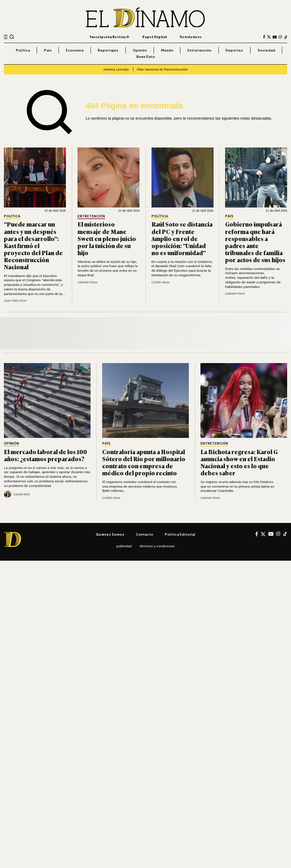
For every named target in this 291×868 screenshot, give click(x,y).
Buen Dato (146, 56)
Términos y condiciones (157, 546)
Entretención (199, 50)
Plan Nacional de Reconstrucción (162, 69)
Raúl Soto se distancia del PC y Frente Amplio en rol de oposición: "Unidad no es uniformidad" (182, 238)
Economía (75, 50)
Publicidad (124, 546)
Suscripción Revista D (109, 37)
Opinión (140, 50)
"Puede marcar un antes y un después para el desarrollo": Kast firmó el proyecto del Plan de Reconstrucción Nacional (33, 245)
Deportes (234, 50)
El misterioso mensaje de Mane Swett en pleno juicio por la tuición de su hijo (107, 238)
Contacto (145, 534)
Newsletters (191, 37)
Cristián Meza (160, 282)
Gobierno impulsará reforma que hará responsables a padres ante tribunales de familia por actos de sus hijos (255, 242)
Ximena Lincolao (116, 69)
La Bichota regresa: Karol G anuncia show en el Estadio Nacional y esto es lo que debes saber (239, 462)
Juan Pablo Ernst (15, 301)
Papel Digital (155, 37)
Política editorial (180, 534)
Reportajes (108, 50)
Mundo (167, 50)
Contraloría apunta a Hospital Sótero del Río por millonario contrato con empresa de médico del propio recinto (144, 462)
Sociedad (266, 50)
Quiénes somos (110, 534)
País (48, 50)
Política (23, 50)
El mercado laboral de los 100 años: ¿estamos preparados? (45, 455)
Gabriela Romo (87, 282)
